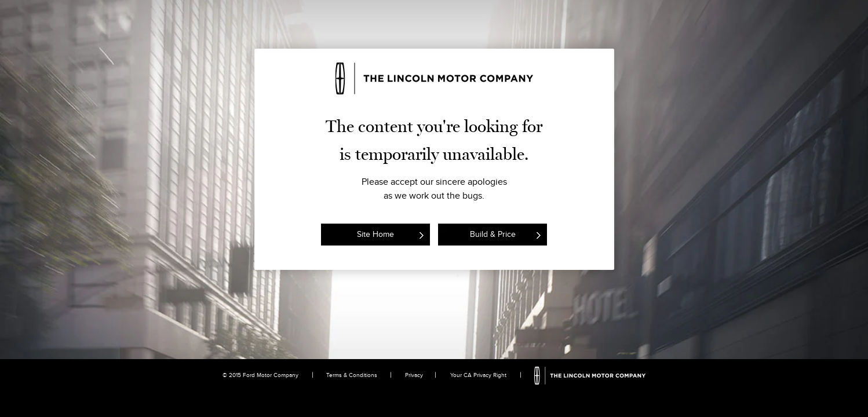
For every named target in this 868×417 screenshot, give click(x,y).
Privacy (414, 375)
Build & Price (493, 234)
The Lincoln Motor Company (590, 376)
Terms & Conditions (352, 375)
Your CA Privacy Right (478, 375)
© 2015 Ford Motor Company (260, 375)
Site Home (375, 234)
